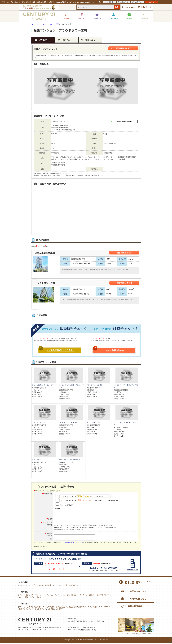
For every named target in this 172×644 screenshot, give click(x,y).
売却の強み (50, 608)
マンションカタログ (26, 608)
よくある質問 (72, 608)
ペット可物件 (24, 596)
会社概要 (59, 610)
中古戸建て (58, 586)
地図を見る (90, 40)
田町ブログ (23, 610)
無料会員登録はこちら (138, 607)
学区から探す (35, 598)
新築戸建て (49, 586)
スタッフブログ (104, 608)
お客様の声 (82, 608)
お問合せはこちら (138, 592)
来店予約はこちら (138, 600)
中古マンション (38, 586)
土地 (66, 586)
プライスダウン (106, 596)
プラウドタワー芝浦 (45, 253)
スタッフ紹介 (93, 608)
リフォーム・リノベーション (55, 596)
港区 (57, 24)
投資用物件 (73, 586)
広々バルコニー (73, 596)
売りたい (67, 40)
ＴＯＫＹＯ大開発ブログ (37, 610)
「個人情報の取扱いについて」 (73, 543)
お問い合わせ (146, 7)
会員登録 (51, 610)
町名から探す (24, 598)
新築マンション (25, 586)
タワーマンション (37, 596)
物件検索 (109, 2)
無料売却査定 (61, 608)
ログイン (152, 2)
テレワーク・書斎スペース (89, 596)
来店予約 (137, 2)
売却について (40, 608)
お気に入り (123, 2)
